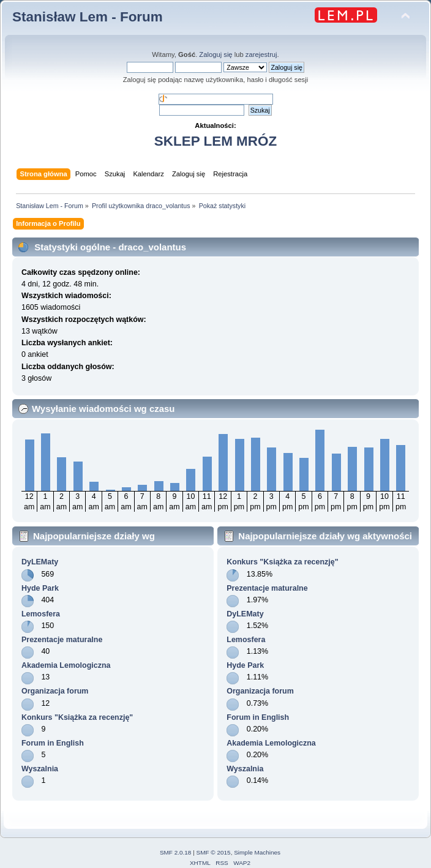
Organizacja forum (55, 691)
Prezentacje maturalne (62, 640)
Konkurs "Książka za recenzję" (77, 717)
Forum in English (53, 743)
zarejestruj (261, 54)
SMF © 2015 (214, 852)
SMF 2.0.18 (176, 852)
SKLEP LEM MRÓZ (215, 141)
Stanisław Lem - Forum (88, 17)
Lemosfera (41, 614)
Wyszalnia (40, 769)
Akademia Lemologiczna (66, 665)
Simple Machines (257, 852)
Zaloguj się (215, 54)
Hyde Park (40, 588)
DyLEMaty (40, 562)
